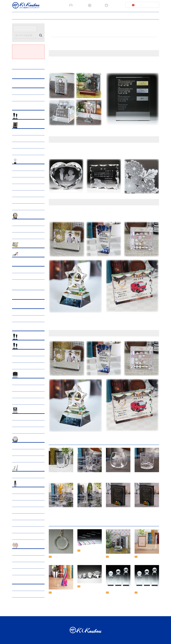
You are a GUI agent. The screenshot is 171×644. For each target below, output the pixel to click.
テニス (17, 200)
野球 (16, 174)
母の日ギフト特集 (21, 139)
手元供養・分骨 (20, 559)
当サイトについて (88, 15)
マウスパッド (19, 395)
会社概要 (126, 15)
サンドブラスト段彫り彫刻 (25, 270)
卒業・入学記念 (20, 152)
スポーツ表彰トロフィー (30, 161)
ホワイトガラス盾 (21, 401)
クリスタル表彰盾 (27, 375)
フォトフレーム (20, 417)
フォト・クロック (27, 410)
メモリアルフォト (21, 530)
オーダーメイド (26, 263)
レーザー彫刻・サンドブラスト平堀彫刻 (29, 276)
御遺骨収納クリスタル (23, 504)
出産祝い (23, 245)
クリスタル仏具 (26, 484)
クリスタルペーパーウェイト (26, 446)
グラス (22, 76)
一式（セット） (20, 536)
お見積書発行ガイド (50, 15)
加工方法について (69, 15)
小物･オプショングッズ (29, 468)
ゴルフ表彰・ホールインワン (26, 167)
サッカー (18, 187)
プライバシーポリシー (109, 15)
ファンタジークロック (23, 430)
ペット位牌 (19, 552)
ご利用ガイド (32, 15)
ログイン (110, 5)
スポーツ (18, 359)
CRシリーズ (19, 353)
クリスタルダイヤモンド (24, 452)
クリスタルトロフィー (29, 346)
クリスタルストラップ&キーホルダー (29, 475)
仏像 (16, 523)
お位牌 (17, 497)
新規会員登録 (77, 5)
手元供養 (18, 490)
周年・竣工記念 (20, 223)
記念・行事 (24, 125)
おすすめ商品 (25, 116)
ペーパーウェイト (27, 439)
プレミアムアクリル (28, 107)
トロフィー (19, 98)
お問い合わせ (139, 15)
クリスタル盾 (19, 382)
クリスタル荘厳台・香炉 (24, 517)
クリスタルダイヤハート (24, 459)
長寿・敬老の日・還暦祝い (25, 145)
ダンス (17, 194)
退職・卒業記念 (20, 236)
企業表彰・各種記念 (28, 216)
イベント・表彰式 (21, 229)
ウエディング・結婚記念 (30, 254)
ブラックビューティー (29, 85)
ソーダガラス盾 (20, 388)
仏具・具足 (19, 565)
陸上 (16, 181)
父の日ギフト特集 (21, 132)
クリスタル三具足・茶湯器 (25, 510)
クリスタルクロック (22, 424)
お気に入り (95, 5)
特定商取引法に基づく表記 (122, 622)
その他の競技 (19, 207)
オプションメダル (21, 366)
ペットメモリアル (27, 546)
